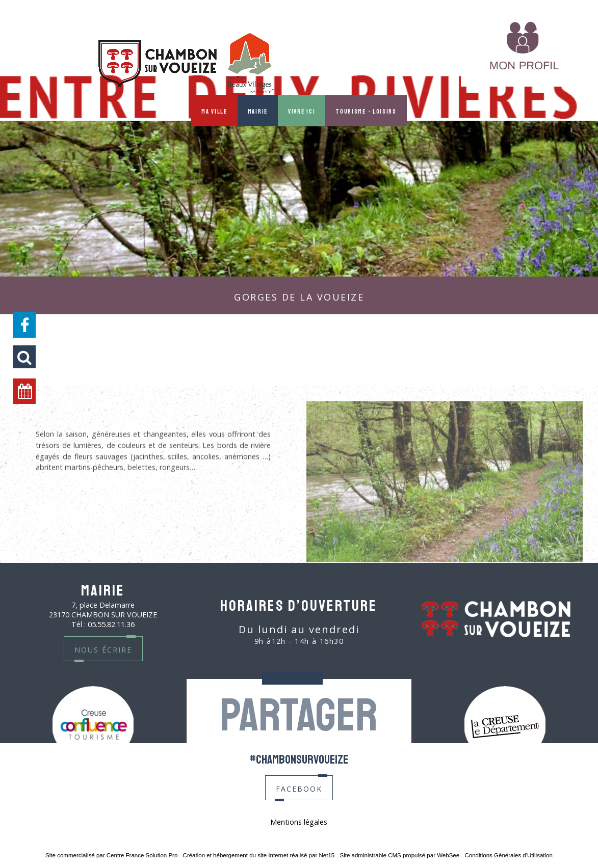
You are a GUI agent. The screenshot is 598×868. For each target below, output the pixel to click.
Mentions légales (299, 822)
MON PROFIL (425, 63)
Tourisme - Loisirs (366, 111)
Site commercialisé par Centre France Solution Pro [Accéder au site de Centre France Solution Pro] (111, 855)
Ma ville (214, 111)
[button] (24, 357)
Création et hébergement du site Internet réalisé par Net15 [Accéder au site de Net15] (259, 855)
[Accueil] (186, 64)
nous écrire (103, 649)
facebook (299, 788)
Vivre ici (302, 111)
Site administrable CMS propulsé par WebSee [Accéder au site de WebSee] (399, 855)
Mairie (258, 111)
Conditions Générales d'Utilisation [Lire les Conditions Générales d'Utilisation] (508, 855)
